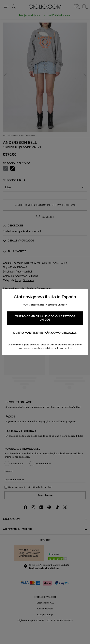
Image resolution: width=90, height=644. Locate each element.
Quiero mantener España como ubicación (45, 333)
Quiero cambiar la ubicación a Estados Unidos (45, 318)
